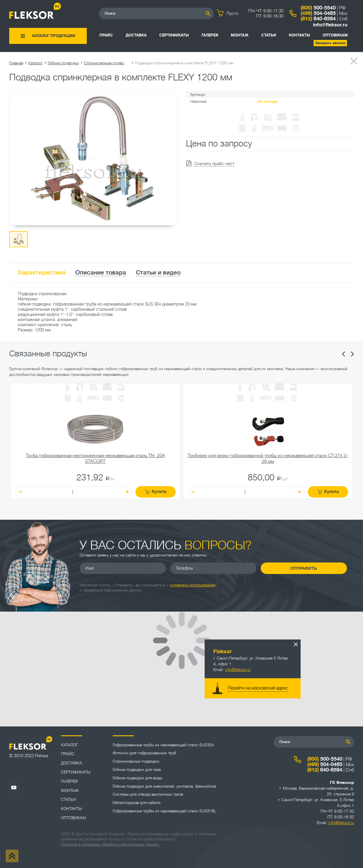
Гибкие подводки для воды (137, 778)
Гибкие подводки (63, 63)
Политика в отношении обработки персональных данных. (110, 844)
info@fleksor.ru (330, 25)
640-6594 (318, 19)
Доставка (136, 35)
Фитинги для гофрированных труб (144, 753)
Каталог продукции (54, 36)
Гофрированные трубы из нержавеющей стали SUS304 (163, 745)
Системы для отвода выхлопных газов (148, 794)
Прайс (106, 35)
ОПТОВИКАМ (335, 35)
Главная (16, 63)
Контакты (299, 35)
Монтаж (240, 35)
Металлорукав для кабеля (137, 803)
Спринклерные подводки (107, 63)
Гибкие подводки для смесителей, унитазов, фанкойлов (164, 786)
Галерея (210, 35)
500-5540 (318, 8)
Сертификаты (174, 35)
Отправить (304, 568)
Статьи (269, 35)
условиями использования (193, 585)
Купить (156, 492)
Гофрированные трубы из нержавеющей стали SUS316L (165, 811)
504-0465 (318, 13)
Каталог (35, 63)
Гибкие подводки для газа (137, 770)
